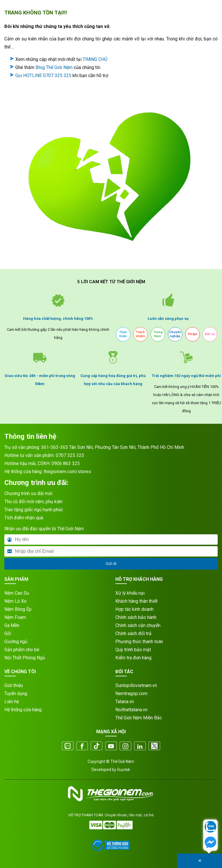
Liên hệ (12, 702)
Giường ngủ (16, 642)
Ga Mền (12, 625)
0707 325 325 (70, 455)
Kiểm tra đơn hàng (133, 658)
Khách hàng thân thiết (136, 601)
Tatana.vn (125, 702)
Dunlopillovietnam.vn (136, 685)
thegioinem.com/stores (67, 472)
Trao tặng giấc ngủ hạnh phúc (34, 510)
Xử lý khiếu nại (130, 593)
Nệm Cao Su (17, 593)
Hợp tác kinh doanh (134, 609)
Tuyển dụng (16, 694)
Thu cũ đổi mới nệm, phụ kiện (33, 502)
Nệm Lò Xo (15, 601)
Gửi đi (111, 564)
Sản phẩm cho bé (22, 650)
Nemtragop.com (131, 694)
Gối (8, 633)
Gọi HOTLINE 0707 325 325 (43, 75)
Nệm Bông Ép (18, 609)
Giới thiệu (14, 685)
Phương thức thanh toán (139, 642)
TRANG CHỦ (95, 59)
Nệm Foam (15, 617)
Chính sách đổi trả (133, 633)
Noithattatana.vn (131, 710)
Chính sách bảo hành (136, 617)
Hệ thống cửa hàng (23, 710)
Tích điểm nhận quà (24, 518)
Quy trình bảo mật (133, 650)
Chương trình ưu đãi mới (28, 493)
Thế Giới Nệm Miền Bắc (139, 718)
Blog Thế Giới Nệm (54, 67)
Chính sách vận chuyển (138, 625)
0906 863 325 (66, 463)
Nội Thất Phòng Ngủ (25, 658)
